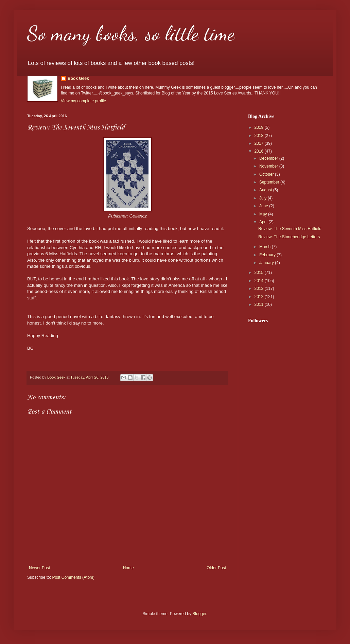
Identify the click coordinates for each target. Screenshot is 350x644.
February (268, 255)
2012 (260, 297)
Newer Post (39, 568)
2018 (260, 136)
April (264, 222)
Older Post (216, 568)
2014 (260, 281)
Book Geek (78, 79)
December (269, 158)
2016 (260, 151)
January (267, 263)
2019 (260, 127)
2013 (260, 289)
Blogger (199, 614)
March (266, 247)
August (266, 190)
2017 (260, 143)
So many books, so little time (131, 33)
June (264, 206)
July (264, 198)
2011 (260, 304)
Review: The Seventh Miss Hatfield (290, 229)
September (270, 182)
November (269, 166)
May (264, 214)
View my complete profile (83, 101)
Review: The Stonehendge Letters (289, 237)
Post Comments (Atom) (73, 577)
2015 (260, 273)
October (267, 174)
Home (128, 568)
